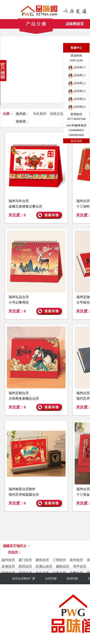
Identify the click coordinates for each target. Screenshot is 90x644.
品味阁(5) (76, 91)
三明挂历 (59, 560)
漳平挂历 (80, 566)
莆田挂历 (42, 560)
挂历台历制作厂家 (24, 579)
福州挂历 (8, 560)
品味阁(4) (76, 107)
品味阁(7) (76, 67)
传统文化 (57, 114)
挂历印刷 (72, 579)
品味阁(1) (76, 75)
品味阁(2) (76, 83)
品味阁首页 (75, 24)
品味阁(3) (76, 99)
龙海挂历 (8, 566)
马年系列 (40, 114)
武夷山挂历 (44, 566)
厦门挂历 (25, 560)
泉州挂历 (76, 560)
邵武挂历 (25, 566)
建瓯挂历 (63, 566)
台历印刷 (51, 579)
